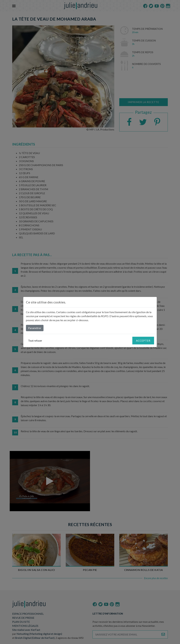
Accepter (143, 341)
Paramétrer (35, 328)
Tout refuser (35, 340)
